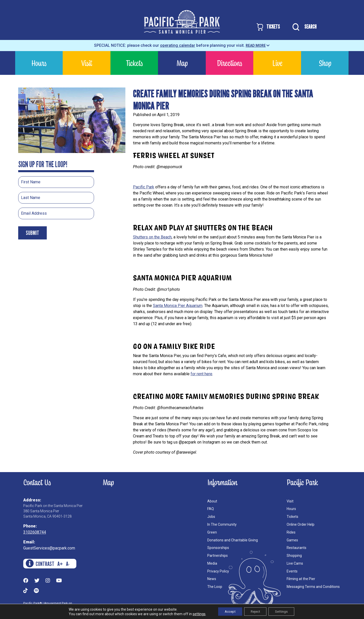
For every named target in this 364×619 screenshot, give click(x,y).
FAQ (211, 509)
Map (182, 63)
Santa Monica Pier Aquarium (178, 306)
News (212, 579)
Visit (87, 63)
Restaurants (297, 548)
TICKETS (268, 27)
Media (212, 563)
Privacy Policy (218, 571)
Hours (39, 63)
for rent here (201, 374)
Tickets (134, 63)
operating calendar (178, 45)
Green (212, 532)
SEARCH (303, 27)
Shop (325, 63)
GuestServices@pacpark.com (49, 548)
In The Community (222, 524)
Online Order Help (301, 524)
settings (195, 613)
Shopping (294, 556)
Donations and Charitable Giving (233, 540)
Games (292, 540)
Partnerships (218, 556)
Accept (227, 611)
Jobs (211, 517)
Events (292, 571)
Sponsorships (218, 548)
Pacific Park (144, 187)
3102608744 (35, 532)
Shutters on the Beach (152, 237)
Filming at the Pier (301, 579)
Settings (284, 611)
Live (277, 63)
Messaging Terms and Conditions (313, 587)
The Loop (215, 587)
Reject (255, 611)
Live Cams (295, 563)
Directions (230, 63)
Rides (291, 532)
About (212, 501)
